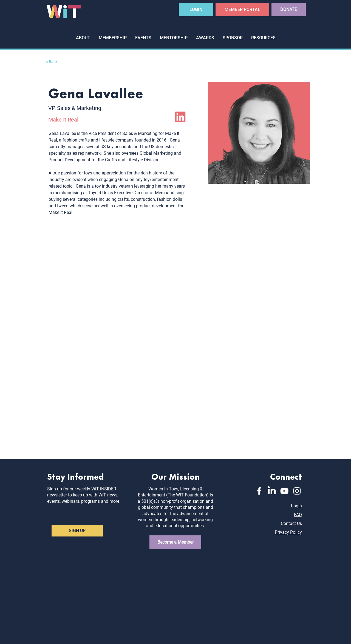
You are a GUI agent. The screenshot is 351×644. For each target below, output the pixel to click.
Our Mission (175, 476)
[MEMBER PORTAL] (242, 10)
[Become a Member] (175, 542)
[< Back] (57, 62)
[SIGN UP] (77, 531)
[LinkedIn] (180, 117)
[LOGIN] (196, 10)
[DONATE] (289, 10)
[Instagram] (297, 491)
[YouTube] (284, 491)
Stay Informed (76, 476)
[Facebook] (259, 491)
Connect (286, 476)
